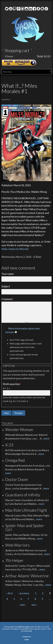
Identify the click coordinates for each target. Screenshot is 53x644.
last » (34, 605)
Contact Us (26, 637)
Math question (12, 384)
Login (26, 639)
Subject (6, 286)
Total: (40, 56)
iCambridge (28, 631)
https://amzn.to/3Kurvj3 (15, 249)
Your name (7, 274)
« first (10, 593)
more (46, 438)
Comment (8, 299)
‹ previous (24, 593)
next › (23, 605)
